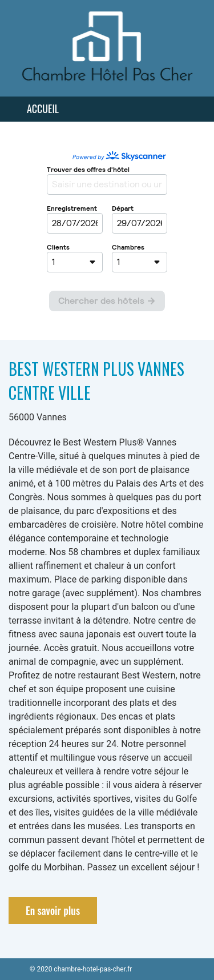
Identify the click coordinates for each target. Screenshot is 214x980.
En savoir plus (53, 910)
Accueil (43, 109)
